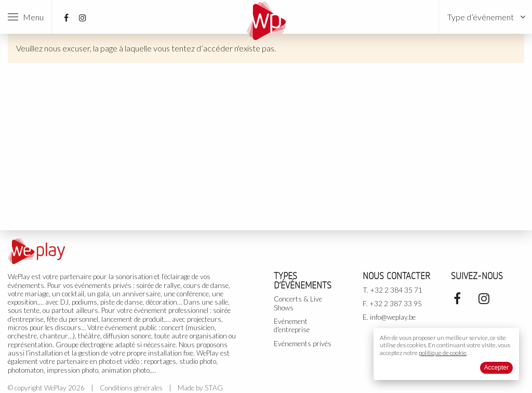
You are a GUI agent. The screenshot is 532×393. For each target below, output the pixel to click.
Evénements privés (303, 344)
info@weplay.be (393, 317)
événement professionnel (171, 310)
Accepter (496, 368)
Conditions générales (131, 388)
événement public (131, 327)
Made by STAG (200, 388)
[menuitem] (486, 17)
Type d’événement (481, 17)
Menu (26, 17)
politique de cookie (443, 353)
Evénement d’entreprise (292, 325)
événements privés (103, 285)
